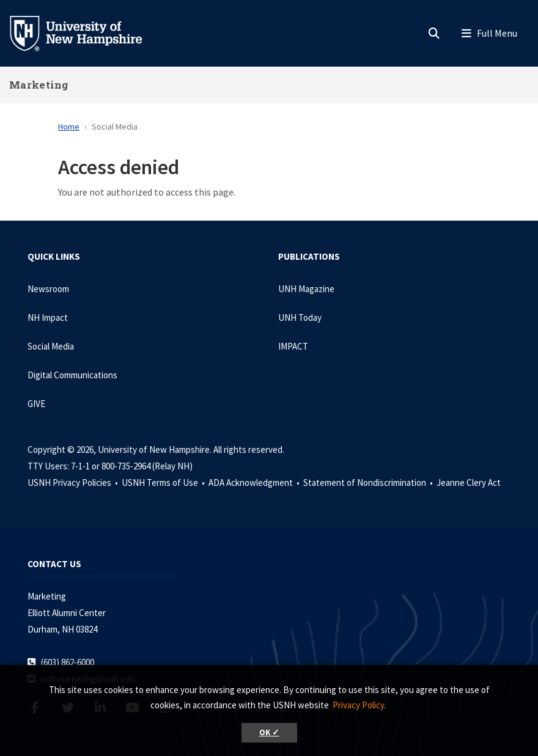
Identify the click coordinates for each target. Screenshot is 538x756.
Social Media (51, 346)
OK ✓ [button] (269, 732)
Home (69, 127)
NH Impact (48, 317)
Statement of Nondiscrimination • (369, 483)
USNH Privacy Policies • (74, 483)
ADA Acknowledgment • (255, 483)
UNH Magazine (306, 289)
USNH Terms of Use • (164, 483)
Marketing (39, 85)
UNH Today (300, 317)
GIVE (36, 404)
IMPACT (293, 346)
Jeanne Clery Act (469, 483)
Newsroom (48, 289)
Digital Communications (72, 375)
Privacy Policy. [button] (359, 705)
